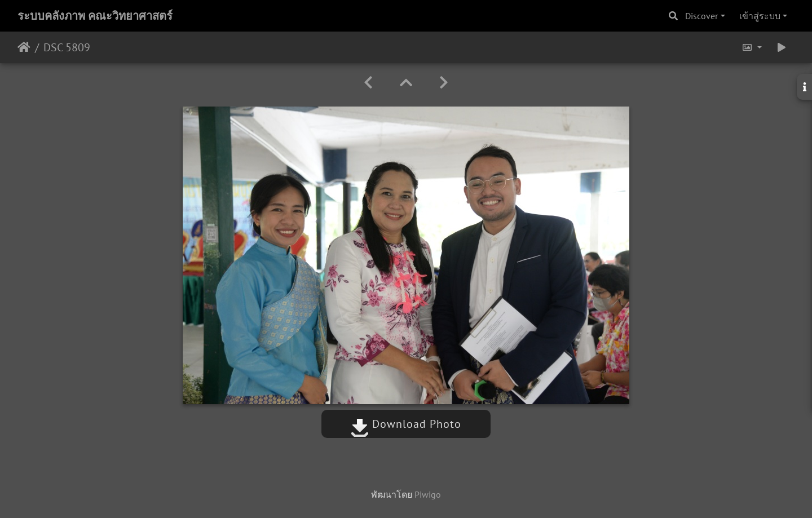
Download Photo (406, 424)
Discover (701, 16)
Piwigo (428, 494)
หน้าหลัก (24, 47)
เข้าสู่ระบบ (760, 16)
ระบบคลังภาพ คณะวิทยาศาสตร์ (95, 16)
